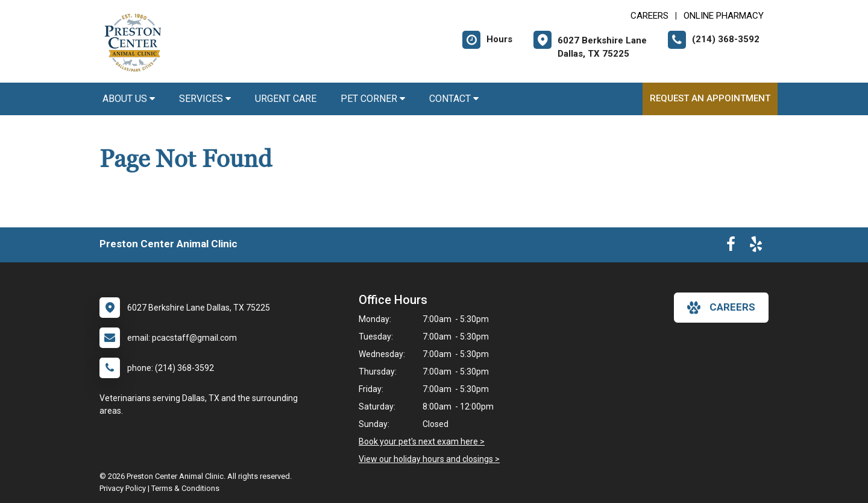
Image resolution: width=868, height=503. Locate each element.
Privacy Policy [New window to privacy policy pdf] (123, 488)
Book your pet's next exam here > (422, 441)
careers (721, 308)
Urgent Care (286, 99)
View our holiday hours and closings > (429, 459)
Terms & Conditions (185, 488)
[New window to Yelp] (756, 247)
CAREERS (649, 16)
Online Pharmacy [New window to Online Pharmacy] (724, 16)
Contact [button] (454, 99)
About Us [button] (129, 99)
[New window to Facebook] (731, 247)
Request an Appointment (710, 98)
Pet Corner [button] (373, 99)
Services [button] (205, 99)
